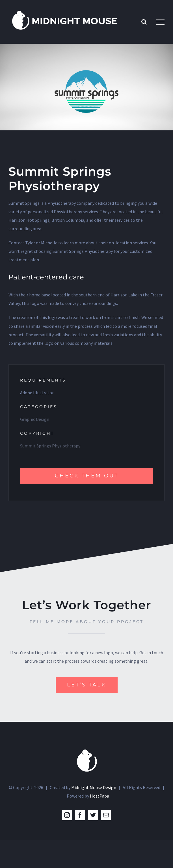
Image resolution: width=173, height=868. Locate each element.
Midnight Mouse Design (94, 787)
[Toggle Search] (144, 22)
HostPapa (100, 796)
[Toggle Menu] (160, 22)
